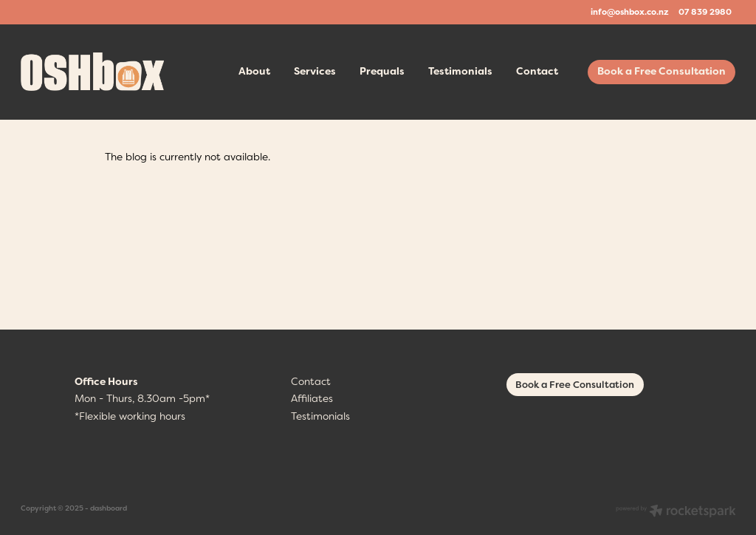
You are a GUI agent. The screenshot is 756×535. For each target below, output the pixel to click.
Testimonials (460, 71)
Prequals (382, 71)
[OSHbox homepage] (92, 72)
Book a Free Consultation (661, 71)
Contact (537, 71)
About (254, 71)
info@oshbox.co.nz (630, 12)
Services (315, 71)
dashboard (109, 508)
